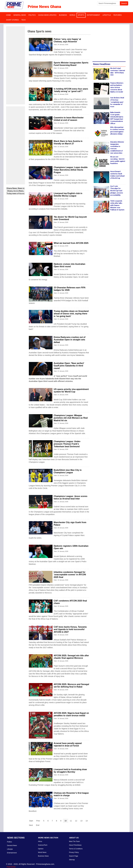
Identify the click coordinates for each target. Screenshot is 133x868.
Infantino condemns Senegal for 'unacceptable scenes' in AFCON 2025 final (70, 575)
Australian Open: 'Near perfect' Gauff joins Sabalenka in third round (69, 366)
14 (87, 821)
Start (31, 821)
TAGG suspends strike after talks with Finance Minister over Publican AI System (117, 205)
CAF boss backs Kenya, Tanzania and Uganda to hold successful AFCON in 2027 (70, 629)
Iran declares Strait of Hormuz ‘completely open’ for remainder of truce (117, 102)
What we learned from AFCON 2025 (71, 243)
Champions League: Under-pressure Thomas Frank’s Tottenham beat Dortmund (67, 444)
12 (76, 821)
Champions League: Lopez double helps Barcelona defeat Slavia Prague (71, 170)
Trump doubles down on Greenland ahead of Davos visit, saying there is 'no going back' (71, 314)
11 (71, 821)
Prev (38, 821)
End (38, 825)
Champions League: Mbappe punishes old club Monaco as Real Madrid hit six (71, 418)
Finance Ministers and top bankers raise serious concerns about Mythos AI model (117, 87)
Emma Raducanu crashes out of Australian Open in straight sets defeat (70, 340)
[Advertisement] (16, 65)
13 (81, 821)
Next (31, 825)
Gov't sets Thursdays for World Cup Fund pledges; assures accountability (117, 191)
